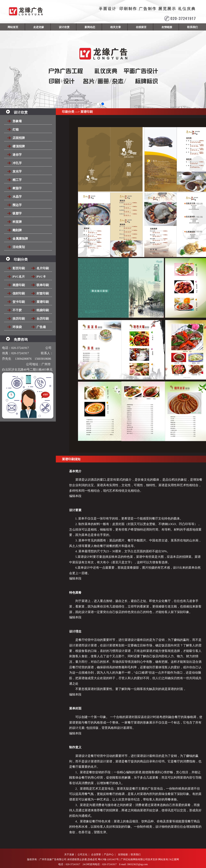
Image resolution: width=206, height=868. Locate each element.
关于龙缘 (69, 854)
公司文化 (82, 854)
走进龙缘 (39, 27)
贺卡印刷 (19, 302)
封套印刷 (43, 293)
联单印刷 (43, 285)
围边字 (17, 205)
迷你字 (17, 155)
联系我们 (192, 27)
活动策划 (19, 247)
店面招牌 (19, 138)
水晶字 (17, 197)
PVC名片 (19, 277)
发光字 (17, 171)
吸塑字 (17, 213)
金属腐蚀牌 (20, 239)
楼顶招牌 (19, 146)
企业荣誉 (96, 854)
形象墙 (17, 121)
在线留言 (141, 27)
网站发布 (163, 859)
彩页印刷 (19, 268)
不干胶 (17, 310)
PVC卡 (41, 277)
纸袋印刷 (43, 310)
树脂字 (17, 188)
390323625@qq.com (137, 864)
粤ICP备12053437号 (108, 859)
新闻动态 (90, 27)
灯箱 (16, 130)
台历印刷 (43, 319)
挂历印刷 (19, 319)
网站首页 (13, 27)
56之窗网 (174, 859)
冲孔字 (17, 163)
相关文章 (116, 27)
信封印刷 (19, 293)
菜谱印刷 (43, 302)
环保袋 (17, 327)
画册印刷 (19, 285)
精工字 (17, 180)
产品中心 (109, 854)
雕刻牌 (17, 230)
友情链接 (167, 27)
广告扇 (41, 327)
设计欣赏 (64, 27)
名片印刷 (43, 268)
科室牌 (17, 222)
